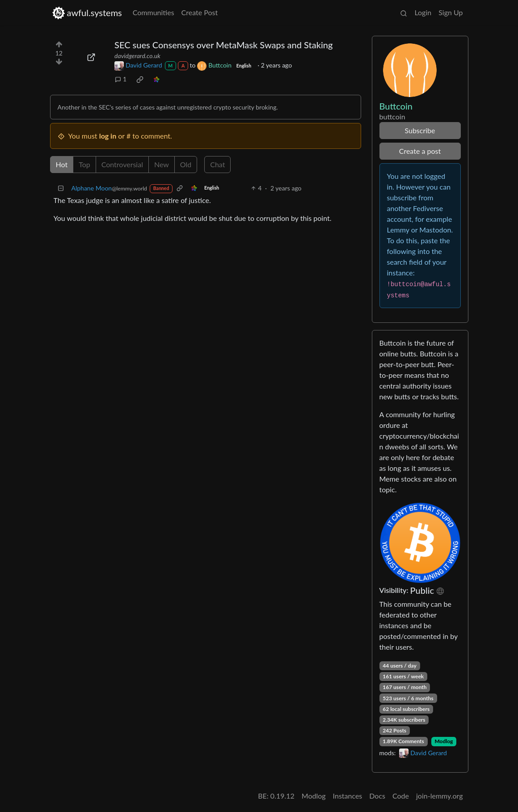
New (162, 164)
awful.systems (87, 13)
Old (186, 164)
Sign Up (451, 12)
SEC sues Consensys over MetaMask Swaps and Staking (223, 45)
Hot (62, 164)
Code (401, 796)
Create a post (420, 151)
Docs (377, 796)
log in (108, 136)
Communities (154, 12)
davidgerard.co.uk (137, 56)
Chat (217, 164)
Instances (348, 796)
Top (84, 164)
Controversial (122, 164)
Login (423, 12)
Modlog (444, 741)
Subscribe (420, 130)
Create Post (200, 12)
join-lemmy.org (439, 796)
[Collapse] (61, 188)
